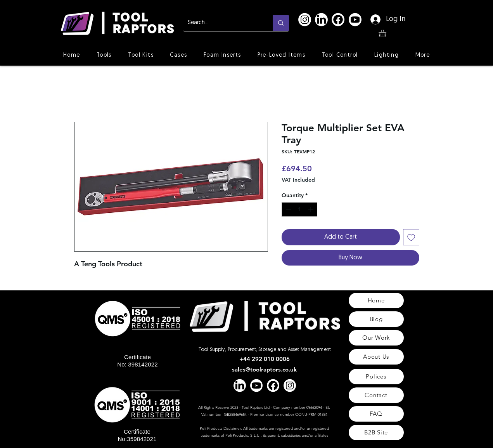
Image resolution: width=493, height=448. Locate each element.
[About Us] (376, 357)
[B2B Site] (376, 432)
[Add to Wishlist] (411, 237)
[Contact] (376, 395)
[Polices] (376, 377)
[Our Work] (376, 338)
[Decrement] (288, 209)
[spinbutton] (299, 209)
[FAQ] (376, 414)
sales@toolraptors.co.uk (264, 369)
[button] (387, 33)
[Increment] (311, 209)
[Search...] (222, 23)
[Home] (376, 300)
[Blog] (376, 319)
